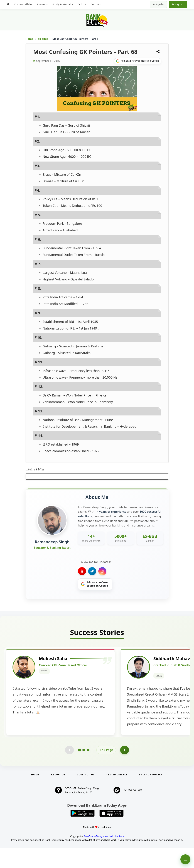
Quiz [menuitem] (80, 4)
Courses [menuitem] (95, 4)
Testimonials (117, 795)
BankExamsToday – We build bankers (104, 856)
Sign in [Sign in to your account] (159, 4)
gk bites (43, 39)
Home (30, 39)
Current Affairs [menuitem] (23, 4)
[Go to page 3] (88, 770)
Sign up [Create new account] (178, 4)
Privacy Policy (151, 795)
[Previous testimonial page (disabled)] (69, 770)
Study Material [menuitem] (61, 4)
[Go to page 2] (84, 770)
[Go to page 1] (79, 770)
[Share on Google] (138, 61)
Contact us (86, 795)
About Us (58, 795)
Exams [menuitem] (41, 4)
